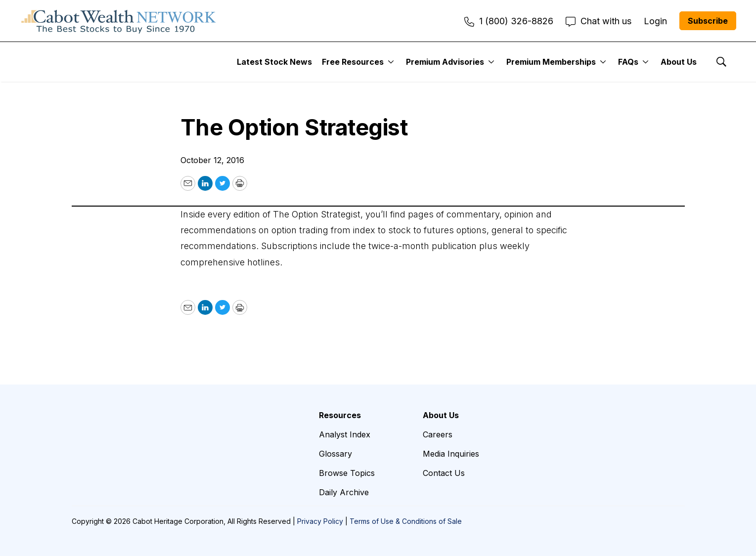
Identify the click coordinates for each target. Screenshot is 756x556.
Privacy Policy (320, 521)
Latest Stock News (274, 62)
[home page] (119, 21)
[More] (391, 62)
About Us (679, 62)
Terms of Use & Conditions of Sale (406, 521)
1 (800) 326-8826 (509, 21)
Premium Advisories (445, 62)
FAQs (628, 62)
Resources (340, 415)
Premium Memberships (551, 62)
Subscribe (708, 21)
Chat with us (599, 21)
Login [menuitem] (655, 21)
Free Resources (353, 62)
